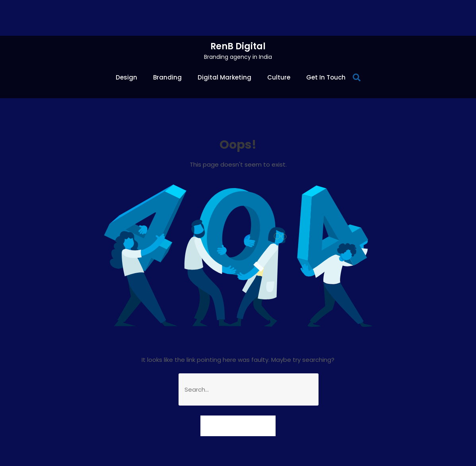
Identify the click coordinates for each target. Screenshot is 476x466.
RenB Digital (238, 46)
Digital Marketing (224, 77)
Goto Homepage (238, 426)
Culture (279, 77)
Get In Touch (326, 77)
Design (126, 77)
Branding (167, 77)
